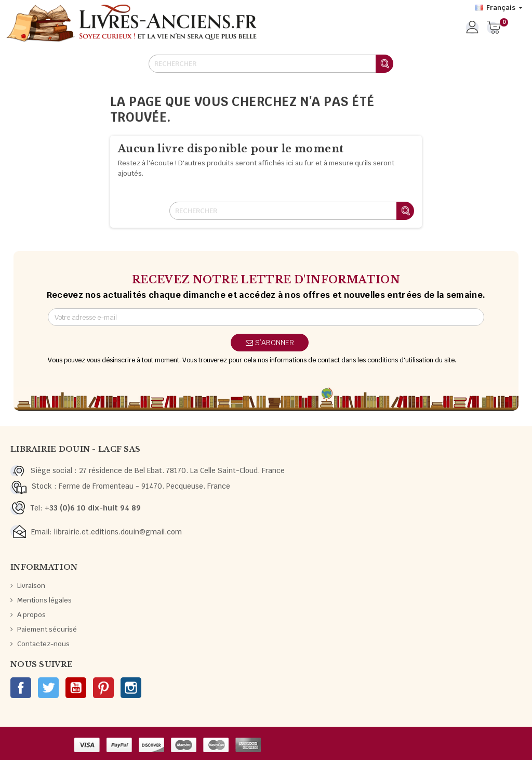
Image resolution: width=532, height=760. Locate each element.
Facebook (21, 688)
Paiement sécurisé (47, 629)
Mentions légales (44, 600)
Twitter (48, 688)
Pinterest (103, 688)
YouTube (76, 688)
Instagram (131, 688)
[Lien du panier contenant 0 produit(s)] (494, 28)
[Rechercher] (271, 64)
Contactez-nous (43, 644)
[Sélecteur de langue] (499, 8)
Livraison (31, 586)
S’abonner (270, 343)
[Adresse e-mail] (266, 317)
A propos (31, 615)
